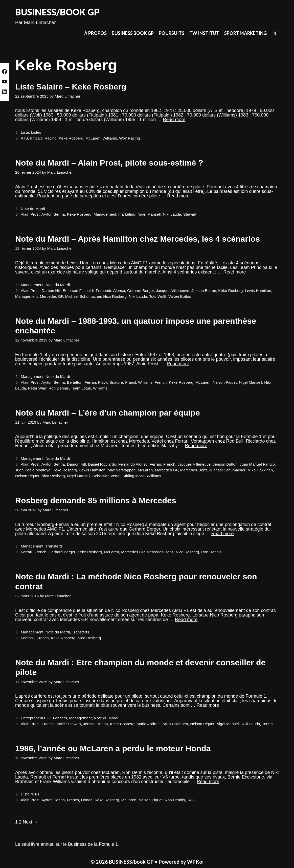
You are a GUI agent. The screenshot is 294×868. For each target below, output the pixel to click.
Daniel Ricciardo (102, 464)
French (161, 382)
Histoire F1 (30, 794)
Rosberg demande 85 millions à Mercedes (96, 500)
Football (28, 638)
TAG (191, 800)
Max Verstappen (122, 470)
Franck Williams (139, 382)
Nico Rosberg (115, 296)
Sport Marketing (245, 33)
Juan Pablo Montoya (33, 470)
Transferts (54, 546)
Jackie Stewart (68, 724)
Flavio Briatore (111, 382)
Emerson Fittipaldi (78, 291)
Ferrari (90, 382)
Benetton (75, 382)
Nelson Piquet (225, 382)
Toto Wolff (158, 296)
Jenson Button (204, 291)
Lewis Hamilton (258, 291)
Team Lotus (81, 388)
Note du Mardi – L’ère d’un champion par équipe (108, 413)
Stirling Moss (133, 476)
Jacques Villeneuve (173, 291)
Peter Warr (37, 388)
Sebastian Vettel (106, 476)
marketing (127, 214)
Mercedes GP (52, 296)
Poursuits (172, 33)
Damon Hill (51, 291)
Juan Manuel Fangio (257, 464)
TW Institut (204, 33)
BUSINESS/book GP (57, 12)
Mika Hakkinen (260, 470)
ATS (24, 138)
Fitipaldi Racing (43, 138)
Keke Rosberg (71, 138)
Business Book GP (133, 33)
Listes (36, 132)
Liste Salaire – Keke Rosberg (71, 87)
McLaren (93, 138)
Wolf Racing (129, 138)
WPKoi (195, 862)
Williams (110, 138)
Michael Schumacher (83, 296)
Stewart (190, 214)
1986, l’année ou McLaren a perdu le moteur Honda (113, 748)
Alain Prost (30, 214)
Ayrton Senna (53, 214)
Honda (87, 800)
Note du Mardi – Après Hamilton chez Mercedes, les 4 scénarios (138, 239)
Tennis (268, 724)
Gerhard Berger (140, 291)
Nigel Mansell (149, 214)
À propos (95, 33)
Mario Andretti (148, 724)
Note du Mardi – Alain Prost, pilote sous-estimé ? (109, 163)
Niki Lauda (172, 214)
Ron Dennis (59, 388)
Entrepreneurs (33, 718)
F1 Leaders (57, 718)
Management (105, 214)
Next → (30, 822)
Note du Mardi (33, 209)
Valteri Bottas (180, 296)
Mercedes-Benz (194, 470)
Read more (174, 120)
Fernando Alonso (110, 291)
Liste (25, 132)
